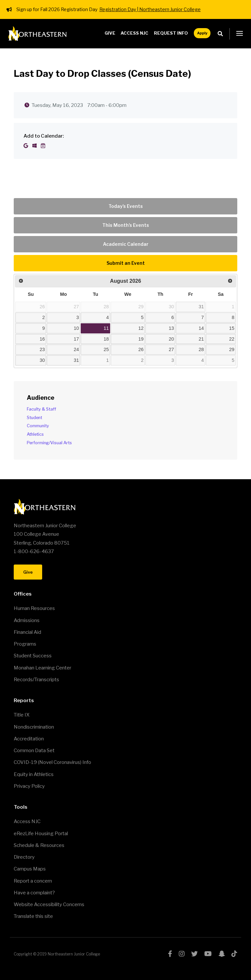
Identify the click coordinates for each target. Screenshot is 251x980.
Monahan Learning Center (42, 668)
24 (76, 349)
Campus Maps (30, 869)
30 (42, 360)
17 (76, 339)
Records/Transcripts (36, 680)
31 (201, 307)
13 (171, 328)
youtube (208, 954)
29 (232, 349)
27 (171, 349)
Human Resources (34, 608)
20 (171, 339)
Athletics (35, 434)
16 (42, 339)
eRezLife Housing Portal (41, 834)
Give (110, 33)
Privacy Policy (29, 786)
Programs (25, 644)
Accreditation (29, 739)
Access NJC (134, 33)
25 (106, 349)
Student (34, 418)
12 (141, 328)
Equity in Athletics (34, 774)
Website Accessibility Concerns (49, 904)
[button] (240, 34)
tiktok (234, 954)
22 (232, 339)
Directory (24, 857)
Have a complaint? (34, 893)
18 (106, 339)
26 (141, 349)
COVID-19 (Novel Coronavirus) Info (52, 762)
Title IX (22, 715)
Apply (202, 33)
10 (76, 328)
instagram (182, 954)
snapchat (222, 954)
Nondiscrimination (34, 727)
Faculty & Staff (42, 409)
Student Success (33, 656)
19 (141, 339)
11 (106, 328)
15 (232, 328)
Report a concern (33, 881)
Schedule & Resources (39, 845)
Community (38, 426)
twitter (194, 954)
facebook (170, 954)
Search (222, 34)
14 (201, 328)
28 (201, 349)
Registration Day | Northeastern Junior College (150, 9)
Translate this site (33, 916)
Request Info (171, 33)
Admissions (27, 620)
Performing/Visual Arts (49, 443)
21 (201, 339)
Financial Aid (27, 632)
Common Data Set (34, 751)
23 (42, 349)
